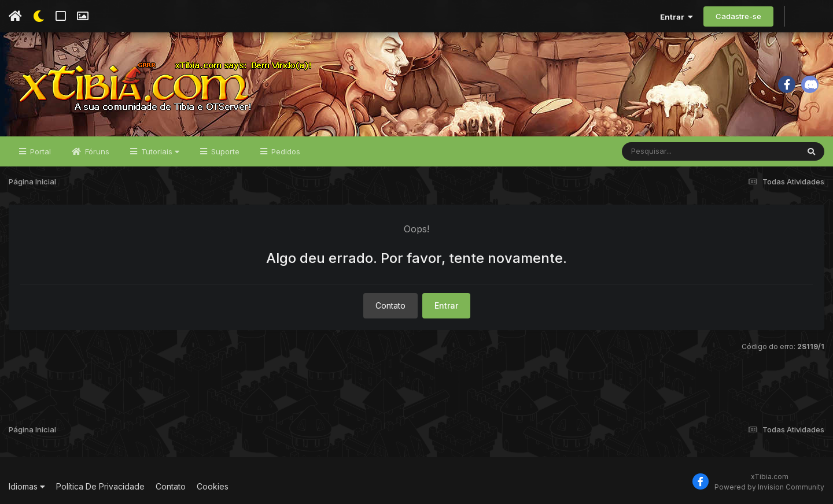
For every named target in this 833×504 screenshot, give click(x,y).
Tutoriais (159, 151)
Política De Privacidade (100, 486)
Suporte (224, 151)
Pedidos (285, 151)
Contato (390, 305)
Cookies (213, 486)
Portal (39, 151)
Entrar (677, 17)
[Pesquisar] (666, 151)
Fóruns (96, 151)
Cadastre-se (738, 16)
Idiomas (27, 486)
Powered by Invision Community (769, 487)
